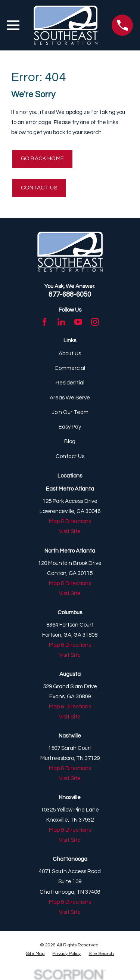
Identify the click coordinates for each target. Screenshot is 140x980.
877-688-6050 (70, 295)
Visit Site (70, 531)
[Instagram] (95, 322)
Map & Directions (70, 521)
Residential (70, 383)
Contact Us (39, 188)
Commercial (70, 368)
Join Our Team (70, 412)
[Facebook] (45, 322)
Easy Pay (70, 427)
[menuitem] (35, 954)
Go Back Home (43, 159)
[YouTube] (78, 322)
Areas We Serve (70, 398)
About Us (70, 354)
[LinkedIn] (61, 322)
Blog (70, 441)
